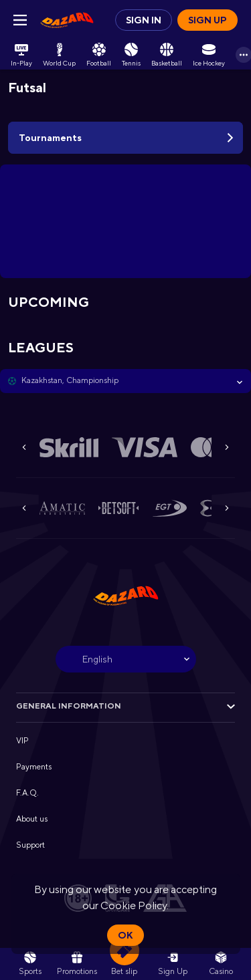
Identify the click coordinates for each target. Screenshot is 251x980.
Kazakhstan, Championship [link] (70, 380)
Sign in (144, 20)
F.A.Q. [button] (27, 793)
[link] (67, 20)
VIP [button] (22, 741)
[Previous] (24, 447)
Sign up (207, 20)
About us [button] (32, 819)
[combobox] (126, 659)
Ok (125, 935)
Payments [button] (34, 767)
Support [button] (30, 845)
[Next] (227, 447)
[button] (125, 381)
